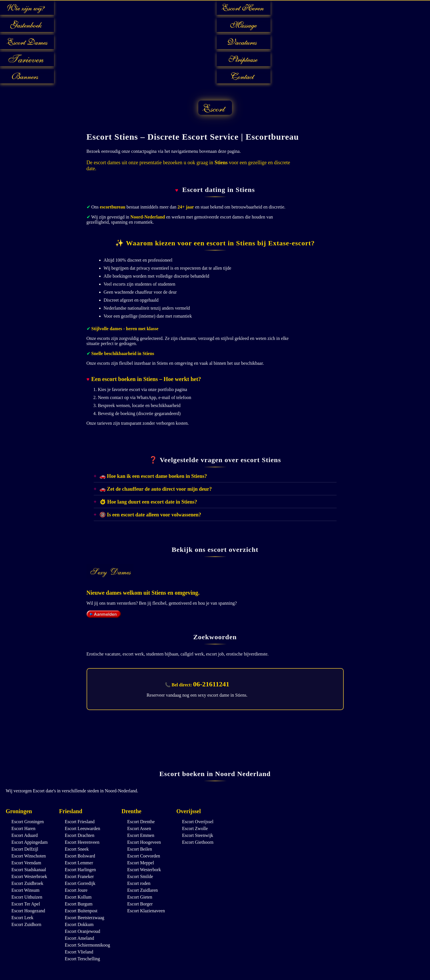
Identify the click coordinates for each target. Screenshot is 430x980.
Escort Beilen (140, 849)
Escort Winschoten (29, 856)
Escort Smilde (140, 876)
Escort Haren (23, 828)
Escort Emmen (141, 835)
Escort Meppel (141, 863)
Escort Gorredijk (80, 883)
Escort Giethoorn (198, 842)
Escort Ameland (80, 938)
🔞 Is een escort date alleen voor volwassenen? (150, 515)
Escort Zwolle (195, 828)
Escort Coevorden (144, 856)
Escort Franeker (79, 876)
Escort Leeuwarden (83, 828)
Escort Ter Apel (26, 904)
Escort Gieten (140, 897)
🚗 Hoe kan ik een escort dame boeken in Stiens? (153, 476)
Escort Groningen (28, 822)
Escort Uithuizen (27, 897)
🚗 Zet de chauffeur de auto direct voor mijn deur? (156, 489)
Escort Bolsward (80, 856)
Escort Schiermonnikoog (88, 945)
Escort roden (139, 883)
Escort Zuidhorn (26, 924)
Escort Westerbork (144, 870)
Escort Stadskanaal (29, 870)
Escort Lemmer (79, 863)
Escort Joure (76, 890)
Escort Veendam (26, 863)
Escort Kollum (78, 897)
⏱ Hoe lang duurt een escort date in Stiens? (148, 502)
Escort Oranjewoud (83, 931)
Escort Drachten (80, 835)
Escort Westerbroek (29, 876)
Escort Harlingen (80, 870)
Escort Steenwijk (198, 835)
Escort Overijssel (198, 822)
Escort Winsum (25, 890)
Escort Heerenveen (82, 842)
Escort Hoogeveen (144, 842)
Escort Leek (22, 918)
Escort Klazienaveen (146, 911)
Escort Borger (140, 904)
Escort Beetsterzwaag (85, 918)
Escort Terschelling (82, 959)
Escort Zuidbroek (27, 883)
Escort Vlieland (79, 952)
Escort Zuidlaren (142, 890)
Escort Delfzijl (25, 849)
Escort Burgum (79, 904)
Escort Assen (139, 828)
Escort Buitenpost (81, 911)
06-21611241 (211, 684)
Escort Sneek (77, 849)
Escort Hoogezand (28, 911)
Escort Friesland (80, 822)
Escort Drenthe (141, 822)
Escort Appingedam (30, 842)
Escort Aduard (25, 835)
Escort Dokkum (79, 924)
